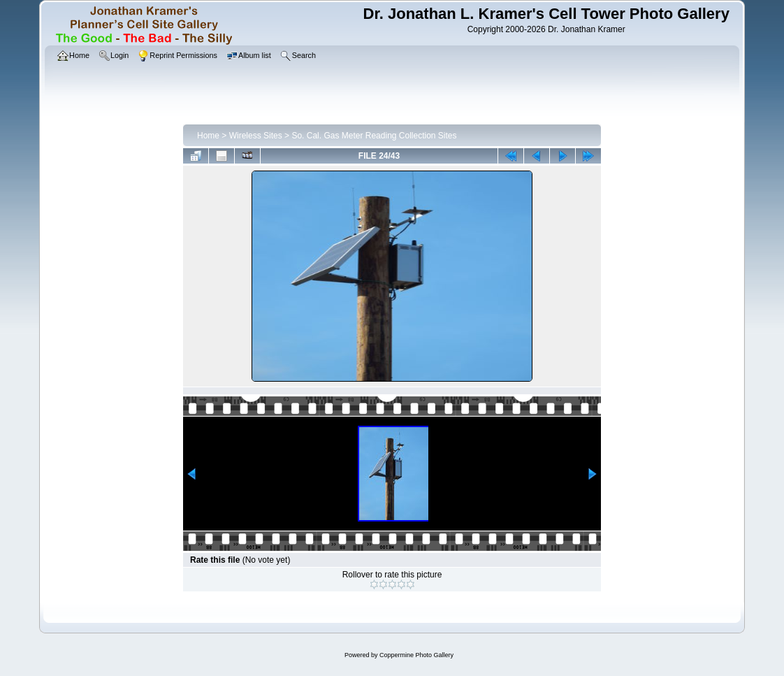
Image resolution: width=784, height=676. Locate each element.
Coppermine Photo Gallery (416, 655)
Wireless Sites (256, 136)
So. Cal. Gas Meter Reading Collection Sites (374, 136)
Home (208, 136)
